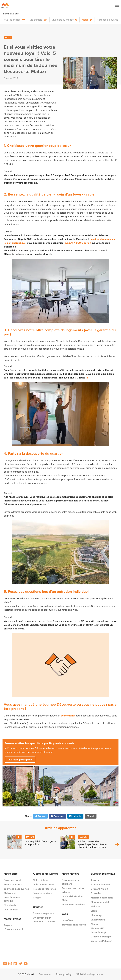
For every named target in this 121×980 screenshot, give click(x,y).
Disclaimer (45, 974)
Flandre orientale (100, 902)
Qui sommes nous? (44, 884)
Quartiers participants (20, 760)
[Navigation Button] (117, 5)
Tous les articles (12, 20)
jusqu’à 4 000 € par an (78, 243)
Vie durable (36, 20)
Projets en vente (13, 880)
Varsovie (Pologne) (102, 941)
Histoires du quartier (108, 20)
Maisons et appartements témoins (12, 897)
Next (117, 845)
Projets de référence (44, 889)
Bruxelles (96, 893)
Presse (37, 898)
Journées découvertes (16, 889)
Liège (94, 911)
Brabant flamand (100, 884)
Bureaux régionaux (44, 913)
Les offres (67, 920)
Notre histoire (41, 880)
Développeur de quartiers (71, 882)
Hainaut (95, 906)
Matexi (85, 20)
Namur (95, 924)
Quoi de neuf (11, 910)
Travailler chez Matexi (74, 925)
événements (68, 716)
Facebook (57, 816)
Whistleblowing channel (90, 974)
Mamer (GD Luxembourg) (98, 930)
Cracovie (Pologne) (102, 937)
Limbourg (96, 915)
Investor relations (43, 893)
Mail (90, 816)
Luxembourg (98, 920)
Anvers (95, 880)
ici (99, 250)
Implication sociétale (73, 905)
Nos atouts (10, 905)
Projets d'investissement (13, 927)
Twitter (40, 816)
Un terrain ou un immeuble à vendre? (44, 920)
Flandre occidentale (102, 898)
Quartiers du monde (63, 20)
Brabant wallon (99, 889)
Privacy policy (64, 974)
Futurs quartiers (13, 884)
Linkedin (75, 816)
